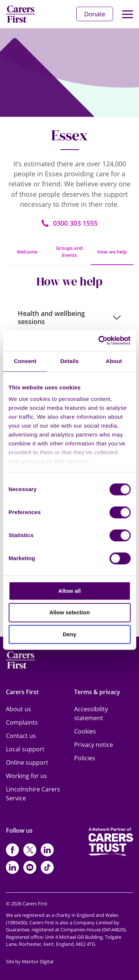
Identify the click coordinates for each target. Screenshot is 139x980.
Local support (25, 749)
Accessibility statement (91, 713)
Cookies (85, 731)
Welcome (27, 252)
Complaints (22, 722)
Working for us (27, 776)
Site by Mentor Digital (30, 961)
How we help (112, 252)
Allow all (69, 591)
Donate (95, 14)
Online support (27, 762)
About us (19, 709)
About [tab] (114, 361)
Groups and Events (69, 252)
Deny (69, 634)
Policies (85, 758)
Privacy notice (94, 745)
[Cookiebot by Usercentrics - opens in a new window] (99, 340)
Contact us (21, 736)
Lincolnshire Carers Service (33, 794)
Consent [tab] (25, 361)
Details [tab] (70, 361)
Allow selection (69, 613)
